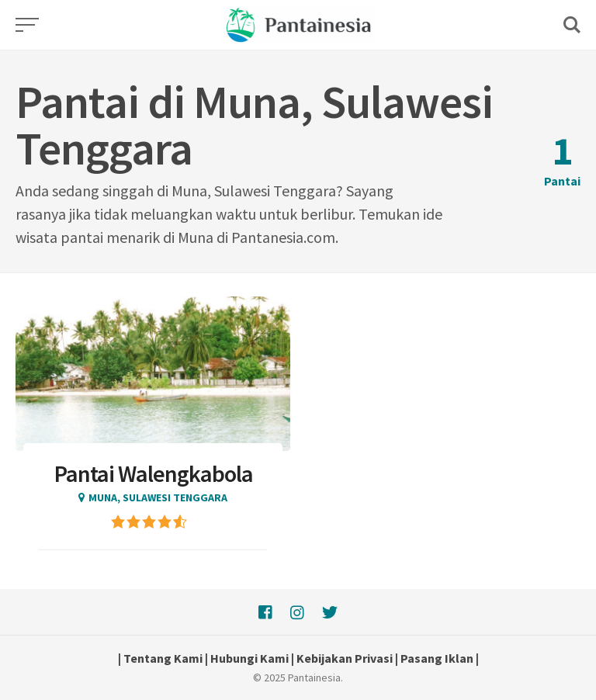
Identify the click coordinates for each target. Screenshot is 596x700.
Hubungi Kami (249, 658)
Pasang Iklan (437, 658)
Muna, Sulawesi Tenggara (158, 497)
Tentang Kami (163, 658)
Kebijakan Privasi (345, 658)
